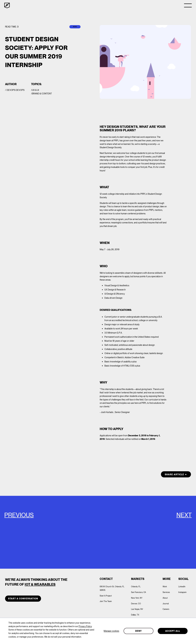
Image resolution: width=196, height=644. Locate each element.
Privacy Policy (85, 626)
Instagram (182, 592)
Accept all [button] (173, 631)
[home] (7, 5)
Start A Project (106, 596)
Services (166, 592)
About (165, 598)
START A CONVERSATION (23, 599)
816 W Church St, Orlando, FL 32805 (112, 588)
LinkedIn (182, 587)
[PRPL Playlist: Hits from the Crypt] (147, 532)
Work (165, 587)
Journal (166, 604)
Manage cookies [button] (111, 631)
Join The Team (106, 601)
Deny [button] (139, 631)
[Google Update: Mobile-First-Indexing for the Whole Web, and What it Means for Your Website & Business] (49, 532)
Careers (166, 609)
